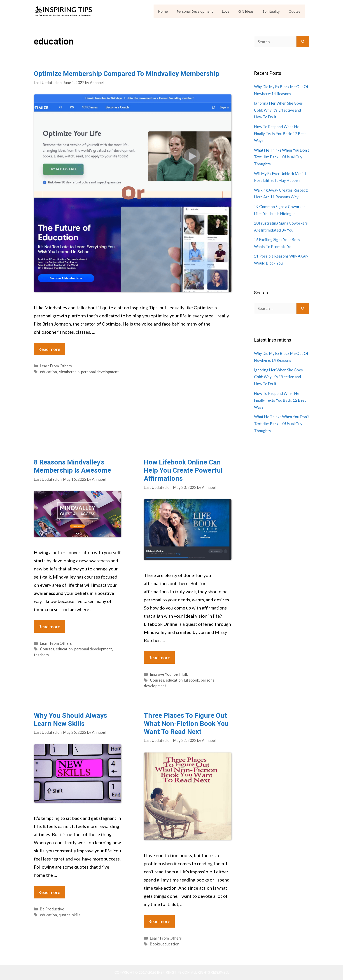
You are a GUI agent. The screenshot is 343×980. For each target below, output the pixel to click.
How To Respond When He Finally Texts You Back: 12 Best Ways (280, 134)
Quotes (294, 11)
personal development (100, 372)
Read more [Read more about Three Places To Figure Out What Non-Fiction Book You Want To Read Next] (159, 921)
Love (226, 11)
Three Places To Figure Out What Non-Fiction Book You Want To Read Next (186, 723)
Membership (69, 372)
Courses (47, 649)
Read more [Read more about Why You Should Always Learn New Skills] (49, 892)
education (48, 372)
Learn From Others (56, 366)
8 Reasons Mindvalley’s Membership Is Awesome (72, 466)
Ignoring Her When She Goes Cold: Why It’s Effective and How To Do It (278, 110)
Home (163, 11)
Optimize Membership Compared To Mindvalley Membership (127, 74)
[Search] (303, 42)
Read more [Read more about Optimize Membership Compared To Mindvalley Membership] (49, 349)
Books (155, 944)
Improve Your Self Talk (169, 674)
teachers (41, 655)
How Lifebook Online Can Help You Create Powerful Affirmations (183, 470)
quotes (64, 915)
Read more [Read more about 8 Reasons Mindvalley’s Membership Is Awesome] (49, 626)
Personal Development (195, 11)
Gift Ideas (246, 11)
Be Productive (52, 909)
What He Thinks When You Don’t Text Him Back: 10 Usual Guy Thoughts (282, 157)
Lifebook (192, 680)
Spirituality (271, 11)
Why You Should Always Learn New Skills (70, 719)
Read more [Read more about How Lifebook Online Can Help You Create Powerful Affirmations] (159, 657)
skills (76, 915)
